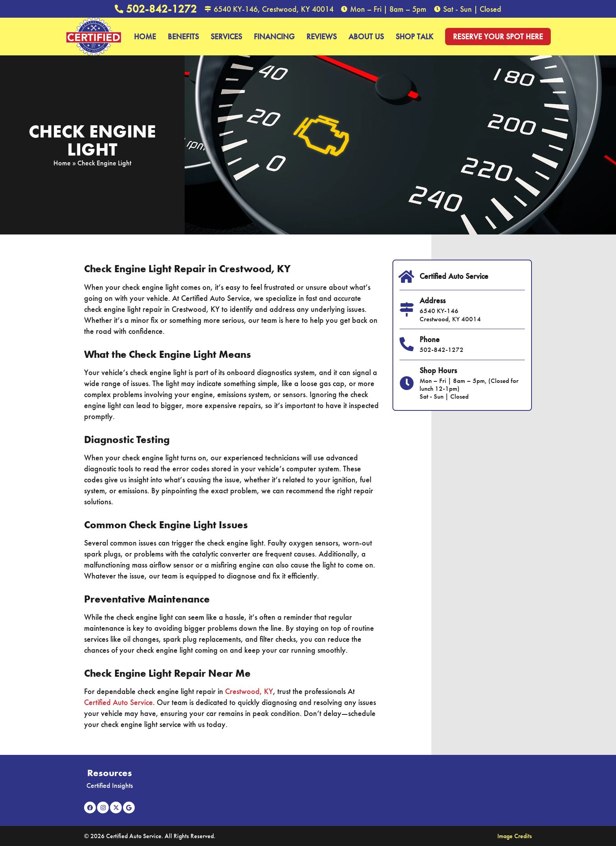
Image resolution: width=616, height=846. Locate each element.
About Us (366, 37)
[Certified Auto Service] (407, 277)
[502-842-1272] (119, 9)
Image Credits (515, 836)
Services (226, 37)
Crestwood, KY (249, 691)
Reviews (322, 37)
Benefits (183, 37)
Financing (274, 37)
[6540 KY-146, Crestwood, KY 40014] (208, 9)
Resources (110, 773)
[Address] (407, 309)
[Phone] (407, 344)
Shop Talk (414, 37)
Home (145, 37)
